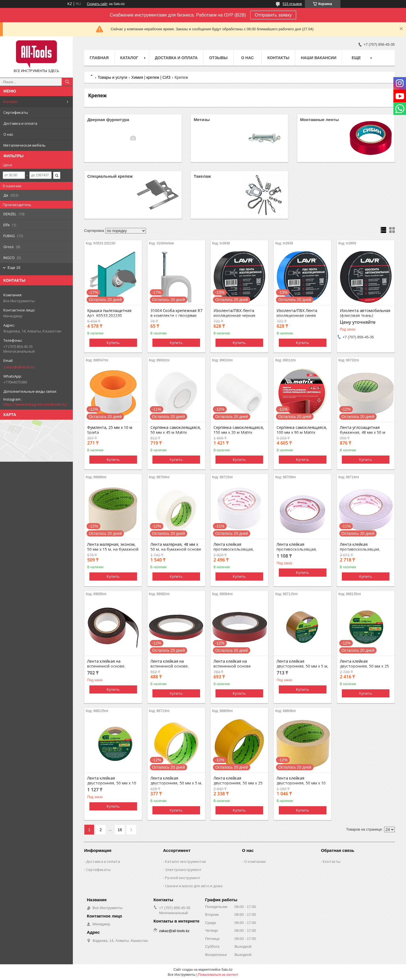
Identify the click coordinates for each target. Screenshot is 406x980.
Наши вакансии (319, 58)
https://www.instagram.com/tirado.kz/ (35, 404)
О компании (255, 861)
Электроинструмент (183, 870)
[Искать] (67, 82)
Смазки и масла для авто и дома (194, 886)
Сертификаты (16, 112)
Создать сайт (97, 4)
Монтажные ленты (319, 120)
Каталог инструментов (185, 861)
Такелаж (202, 176)
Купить (113, 343)
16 (120, 830)
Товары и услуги (112, 77)
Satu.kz (227, 970)
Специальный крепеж (110, 176)
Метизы (202, 120)
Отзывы (218, 58)
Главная (99, 58)
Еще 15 (14, 268)
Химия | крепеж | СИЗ (151, 77)
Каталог (11, 101)
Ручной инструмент (183, 878)
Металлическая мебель (25, 145)
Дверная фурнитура (108, 120)
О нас (8, 134)
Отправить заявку (273, 15)
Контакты (278, 58)
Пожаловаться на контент (218, 975)
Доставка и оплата (20, 123)
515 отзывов (292, 4)
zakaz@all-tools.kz (19, 367)
